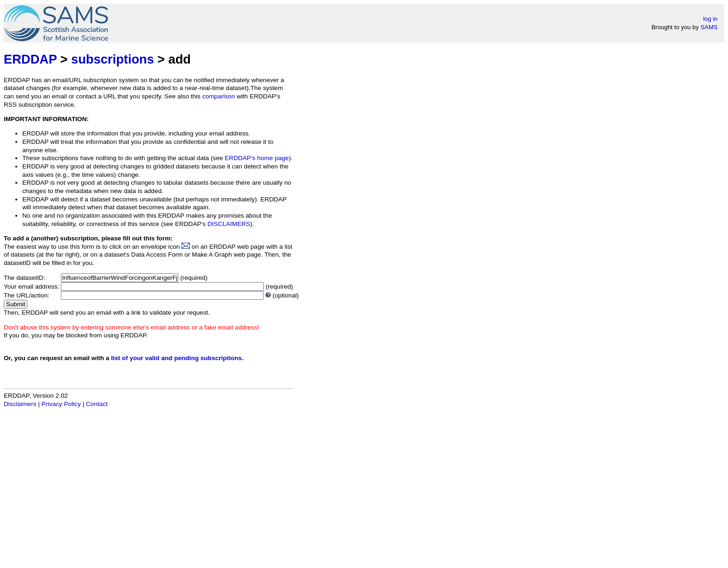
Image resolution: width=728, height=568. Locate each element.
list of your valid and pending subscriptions (176, 358)
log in (710, 19)
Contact (97, 404)
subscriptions (112, 59)
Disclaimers (20, 404)
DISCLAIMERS (229, 224)
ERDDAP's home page (257, 158)
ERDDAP (30, 59)
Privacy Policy (61, 404)
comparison (219, 96)
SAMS (709, 27)
